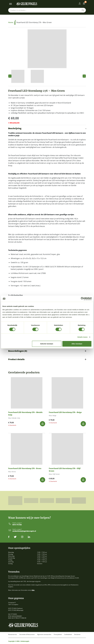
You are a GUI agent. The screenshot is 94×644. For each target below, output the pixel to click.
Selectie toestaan (47, 344)
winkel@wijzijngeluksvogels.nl (24, 531)
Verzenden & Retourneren (27, 634)
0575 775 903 (17, 525)
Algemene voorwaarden (44, 634)
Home (12, 22)
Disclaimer (77, 634)
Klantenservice (13, 634)
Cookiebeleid (68, 634)
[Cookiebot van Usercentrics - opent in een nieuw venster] (82, 299)
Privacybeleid (58, 634)
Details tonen (82, 337)
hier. (33, 590)
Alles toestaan (77, 344)
